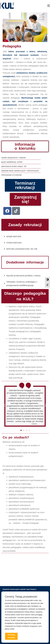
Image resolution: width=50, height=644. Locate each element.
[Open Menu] (49, 6)
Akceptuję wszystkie (11, 636)
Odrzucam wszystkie (26, 636)
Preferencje (40, 636)
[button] (4, 405)
